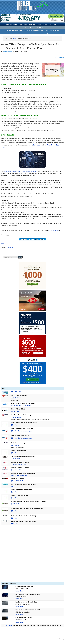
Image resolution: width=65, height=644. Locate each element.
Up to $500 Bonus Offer (19, 464)
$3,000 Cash (15, 411)
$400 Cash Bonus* (21, 431)
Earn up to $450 (16, 417)
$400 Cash (15, 453)
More (3, 244)
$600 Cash (15, 524)
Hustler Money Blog (32, 6)
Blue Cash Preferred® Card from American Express (20, 171)
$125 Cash (15, 492)
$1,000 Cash (15, 504)
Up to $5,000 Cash (17, 398)
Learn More (19, 591)
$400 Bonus (15, 445)
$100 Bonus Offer (17, 470)
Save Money (10, 248)
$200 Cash (15, 518)
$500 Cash (15, 425)
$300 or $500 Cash (17, 481)
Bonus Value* (8, 625)
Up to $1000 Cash (17, 459)
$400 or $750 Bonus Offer (19, 475)
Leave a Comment (59, 58)
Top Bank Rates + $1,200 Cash (21, 406)
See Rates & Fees (54, 230)
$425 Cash (15, 486)
